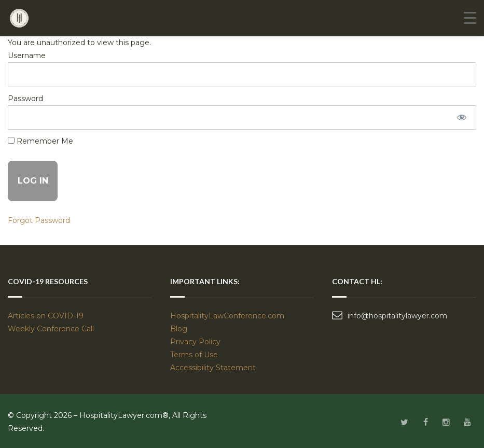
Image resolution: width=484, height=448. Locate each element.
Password (25, 99)
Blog (179, 329)
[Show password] (462, 117)
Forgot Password (39, 220)
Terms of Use (194, 355)
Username (27, 55)
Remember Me (40, 141)
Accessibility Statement (213, 368)
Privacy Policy (195, 342)
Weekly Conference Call (52, 329)
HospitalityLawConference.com (227, 316)
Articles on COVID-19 (46, 316)
